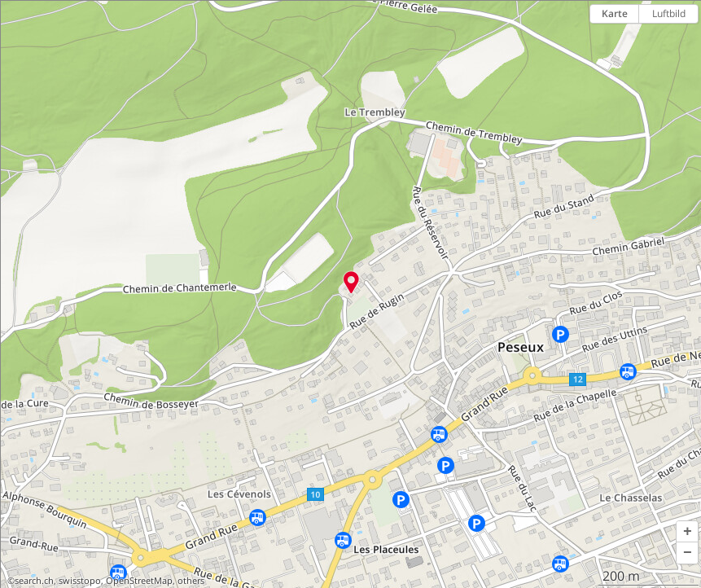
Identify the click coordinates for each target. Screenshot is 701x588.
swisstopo (80, 581)
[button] (687, 532)
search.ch (34, 581)
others (191, 581)
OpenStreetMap (139, 581)
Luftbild (669, 13)
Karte (615, 13)
